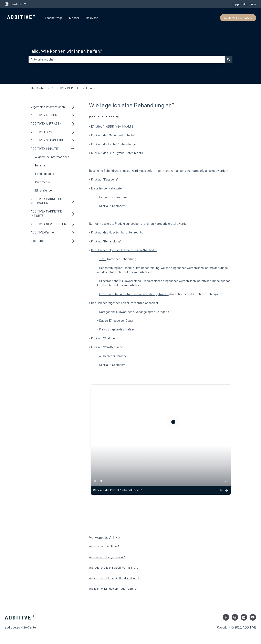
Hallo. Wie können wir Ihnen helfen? (65, 51)
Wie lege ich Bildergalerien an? (107, 557)
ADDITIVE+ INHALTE (65, 88)
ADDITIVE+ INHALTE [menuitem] (44, 149)
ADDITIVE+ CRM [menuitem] (41, 132)
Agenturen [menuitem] (38, 241)
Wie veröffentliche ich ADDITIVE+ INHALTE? (115, 578)
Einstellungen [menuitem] (44, 190)
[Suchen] (229, 59)
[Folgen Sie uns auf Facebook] (226, 617)
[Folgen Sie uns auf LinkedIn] (244, 617)
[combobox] (127, 59)
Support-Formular (244, 4)
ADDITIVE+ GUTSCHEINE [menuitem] (47, 140)
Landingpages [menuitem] (45, 174)
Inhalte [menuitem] (40, 165)
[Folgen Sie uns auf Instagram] (235, 617)
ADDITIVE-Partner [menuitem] (43, 232)
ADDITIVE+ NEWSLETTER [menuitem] (48, 224)
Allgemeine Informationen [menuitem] (48, 107)
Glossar (74, 18)
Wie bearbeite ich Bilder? (104, 546)
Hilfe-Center (37, 88)
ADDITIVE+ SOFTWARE (238, 18)
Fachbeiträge (54, 18)
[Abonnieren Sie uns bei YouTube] (253, 617)
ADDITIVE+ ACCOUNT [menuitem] (45, 115)
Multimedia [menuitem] (43, 182)
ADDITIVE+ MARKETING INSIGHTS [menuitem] (47, 213)
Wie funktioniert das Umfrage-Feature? (113, 588)
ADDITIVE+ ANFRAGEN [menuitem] (46, 123)
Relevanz (92, 18)
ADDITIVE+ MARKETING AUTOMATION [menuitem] (47, 201)
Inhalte (91, 88)
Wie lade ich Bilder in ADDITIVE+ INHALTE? (114, 567)
